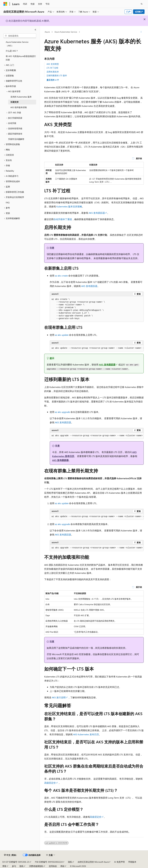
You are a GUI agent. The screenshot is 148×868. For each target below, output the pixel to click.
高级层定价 (50, 783)
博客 (4, 866)
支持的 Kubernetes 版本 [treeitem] (21, 97)
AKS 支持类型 (53, 64)
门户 (128, 12)
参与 (14, 866)
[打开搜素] (142, 4)
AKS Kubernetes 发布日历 (86, 734)
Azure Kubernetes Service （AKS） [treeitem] (17, 44)
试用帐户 (139, 12)
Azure (47, 32)
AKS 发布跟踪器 (97, 213)
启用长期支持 (53, 72)
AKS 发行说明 (59, 697)
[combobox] (20, 36)
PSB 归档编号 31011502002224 (49, 862)
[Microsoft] (5, 4)
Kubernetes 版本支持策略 (69, 206)
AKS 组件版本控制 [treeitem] (19, 107)
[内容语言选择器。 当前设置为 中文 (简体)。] (10, 855)
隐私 (70, 862)
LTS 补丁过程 (52, 68)
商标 (62, 866)
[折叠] (35, 30)
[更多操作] (141, 32)
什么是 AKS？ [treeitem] (12, 51)
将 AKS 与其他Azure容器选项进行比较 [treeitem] (21, 58)
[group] (97, 348)
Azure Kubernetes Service (66, 32)
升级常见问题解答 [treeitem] (16, 139)
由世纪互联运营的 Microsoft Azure (93, 862)
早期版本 (132, 862)
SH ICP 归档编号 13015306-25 (16, 862)
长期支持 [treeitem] (14, 102)
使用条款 (53, 866)
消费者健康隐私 (36, 866)
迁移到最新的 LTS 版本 (57, 75)
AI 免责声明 (119, 862)
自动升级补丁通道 (63, 219)
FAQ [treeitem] (8, 203)
